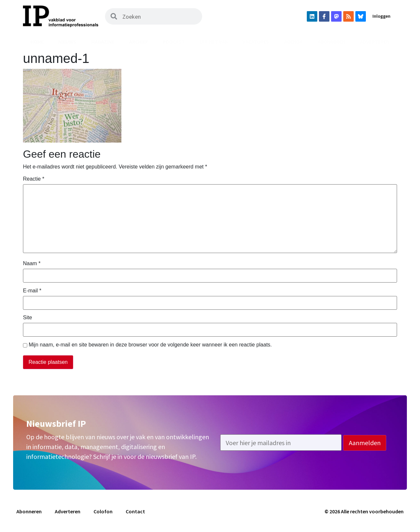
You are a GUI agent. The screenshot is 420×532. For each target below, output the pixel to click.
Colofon (103, 511)
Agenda (293, 42)
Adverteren (375, 42)
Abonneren (331, 42)
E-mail (32, 291)
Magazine (103, 42)
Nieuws (67, 42)
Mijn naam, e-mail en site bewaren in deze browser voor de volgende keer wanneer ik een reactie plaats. (150, 345)
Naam (32, 264)
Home (37, 42)
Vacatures (256, 42)
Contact (135, 511)
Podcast (174, 42)
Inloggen (381, 16)
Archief (139, 42)
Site (28, 318)
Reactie (34, 179)
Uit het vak (214, 42)
